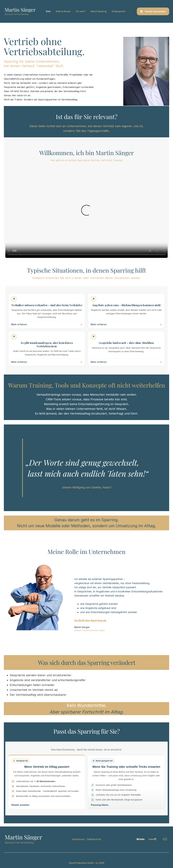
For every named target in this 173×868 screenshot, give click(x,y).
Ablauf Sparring (99, 11)
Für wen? (81, 11)
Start (48, 11)
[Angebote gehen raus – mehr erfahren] (126, 311)
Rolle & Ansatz (63, 11)
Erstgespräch (119, 11)
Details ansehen (20, 805)
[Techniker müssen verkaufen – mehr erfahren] (47, 311)
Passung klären (100, 805)
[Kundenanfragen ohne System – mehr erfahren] (47, 348)
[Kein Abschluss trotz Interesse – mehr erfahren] (126, 348)
